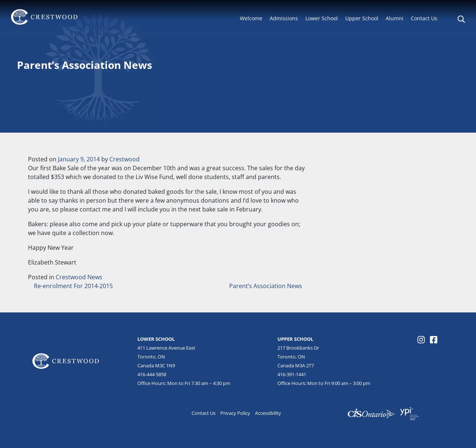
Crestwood (125, 159)
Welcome (251, 18)
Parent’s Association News (266, 286)
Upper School (362, 18)
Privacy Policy (235, 413)
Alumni (395, 18)
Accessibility (268, 413)
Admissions (284, 18)
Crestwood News (79, 277)
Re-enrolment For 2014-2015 (73, 286)
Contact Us (424, 18)
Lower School (322, 18)
